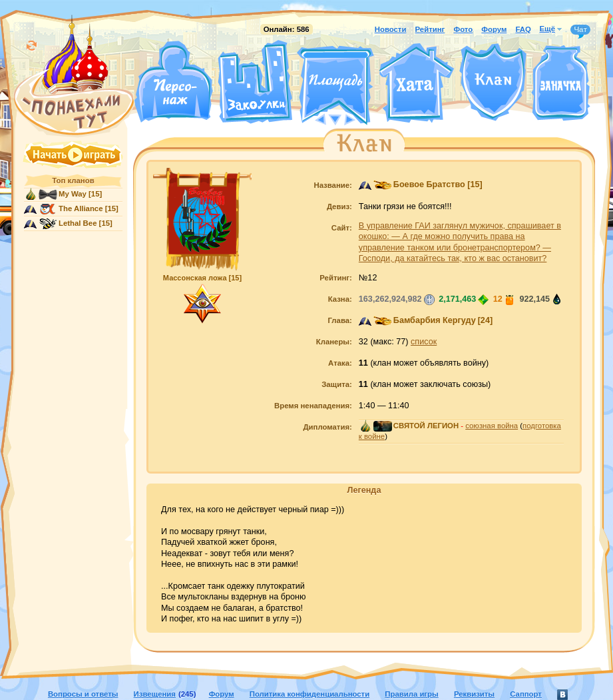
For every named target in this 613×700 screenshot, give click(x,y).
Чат (580, 30)
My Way (73, 194)
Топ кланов (73, 180)
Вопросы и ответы (83, 694)
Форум (494, 29)
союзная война (492, 426)
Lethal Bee (78, 223)
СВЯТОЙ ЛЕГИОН (426, 426)
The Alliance (81, 208)
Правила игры (411, 694)
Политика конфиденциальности (309, 694)
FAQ (523, 29)
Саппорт (526, 694)
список (424, 342)
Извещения (155, 694)
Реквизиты (474, 694)
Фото (463, 29)
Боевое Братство (429, 184)
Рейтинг (430, 29)
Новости (391, 29)
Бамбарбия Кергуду (435, 320)
